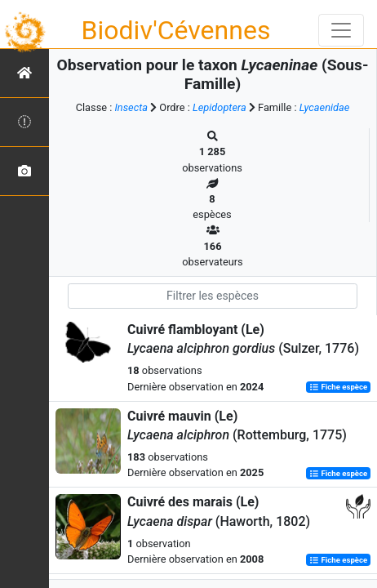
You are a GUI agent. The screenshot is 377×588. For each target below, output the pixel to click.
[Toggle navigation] (341, 30)
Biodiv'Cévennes (176, 30)
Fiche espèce (338, 388)
